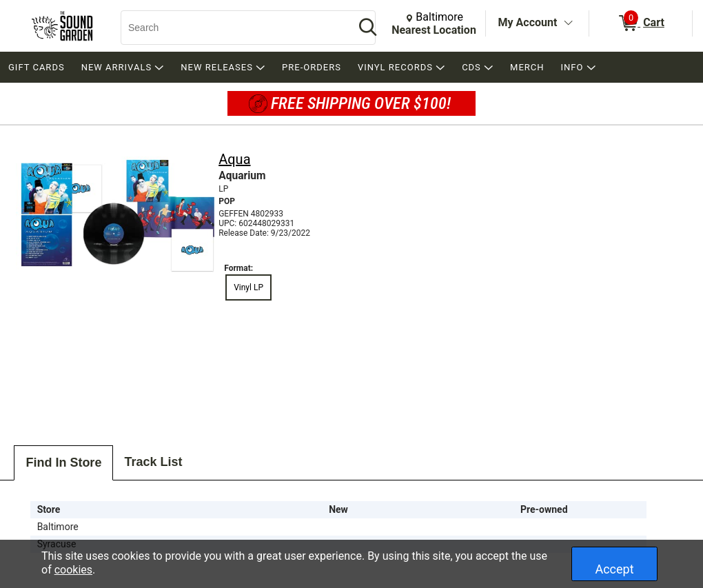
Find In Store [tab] (63, 463)
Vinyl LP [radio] (248, 287)
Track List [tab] (153, 462)
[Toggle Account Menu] (568, 23)
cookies (73, 570)
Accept (614, 569)
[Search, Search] (231, 28)
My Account (528, 22)
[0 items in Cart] (641, 23)
